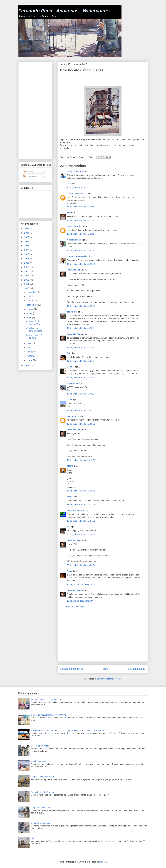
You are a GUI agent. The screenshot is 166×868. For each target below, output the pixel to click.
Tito (69, 213)
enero (30, 360)
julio (29, 313)
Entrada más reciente (72, 669)
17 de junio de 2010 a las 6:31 (81, 377)
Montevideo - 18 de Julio (34, 336)
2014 (27, 271)
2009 (27, 365)
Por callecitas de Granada (43, 792)
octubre (31, 301)
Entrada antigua (136, 669)
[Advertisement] (97, 79)
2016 (27, 263)
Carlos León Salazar (77, 193)
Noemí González (75, 226)
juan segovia (73, 416)
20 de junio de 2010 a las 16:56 (81, 534)
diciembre (32, 292)
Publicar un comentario (74, 607)
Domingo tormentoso (41, 823)
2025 (27, 229)
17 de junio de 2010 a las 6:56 (81, 394)
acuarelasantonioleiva (78, 256)
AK (68, 527)
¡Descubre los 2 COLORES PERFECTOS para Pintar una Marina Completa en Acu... (69, 730)
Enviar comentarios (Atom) (109, 679)
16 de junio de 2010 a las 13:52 (81, 264)
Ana (69, 571)
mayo (30, 343)
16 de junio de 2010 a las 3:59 (81, 187)
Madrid (34, 838)
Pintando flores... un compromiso (46, 699)
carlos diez (72, 312)
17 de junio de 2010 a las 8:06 (81, 410)
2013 (27, 275)
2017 (27, 258)
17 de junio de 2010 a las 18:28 (81, 424)
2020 (27, 250)
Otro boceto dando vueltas (34, 330)
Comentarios (30, 176)
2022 (27, 241)
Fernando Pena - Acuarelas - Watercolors (64, 11)
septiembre (33, 305)
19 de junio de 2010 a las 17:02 (81, 521)
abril (29, 347)
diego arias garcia (76, 510)
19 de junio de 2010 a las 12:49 (81, 504)
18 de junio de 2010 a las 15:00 (81, 460)
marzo (30, 352)
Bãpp (70, 400)
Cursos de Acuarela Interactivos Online (49, 715)
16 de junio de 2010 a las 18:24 (81, 328)
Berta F (71, 367)
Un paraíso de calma (40, 807)
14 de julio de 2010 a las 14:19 (81, 584)
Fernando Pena (74, 270)
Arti (69, 353)
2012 (27, 280)
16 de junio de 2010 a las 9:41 (81, 234)
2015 (27, 267)
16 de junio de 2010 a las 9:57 (81, 250)
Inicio (105, 669)
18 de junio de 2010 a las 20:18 (81, 491)
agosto (30, 309)
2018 (27, 254)
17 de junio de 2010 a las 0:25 (81, 347)
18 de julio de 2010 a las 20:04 (81, 601)
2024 (27, 233)
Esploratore (73, 383)
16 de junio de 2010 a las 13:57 (81, 306)
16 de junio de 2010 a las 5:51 (81, 220)
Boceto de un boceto (40, 746)
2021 (27, 246)
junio (29, 318)
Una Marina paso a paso (42, 761)
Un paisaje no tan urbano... (43, 777)
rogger (70, 497)
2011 (27, 284)
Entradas (28, 172)
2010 (27, 288)
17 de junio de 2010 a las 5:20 (81, 361)
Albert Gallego (74, 240)
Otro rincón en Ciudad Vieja (34, 323)
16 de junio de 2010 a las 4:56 (81, 207)
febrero (31, 356)
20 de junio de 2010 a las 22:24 (81, 565)
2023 (27, 237)
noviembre (32, 296)
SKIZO (70, 466)
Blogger (103, 862)
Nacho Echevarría (76, 171)
